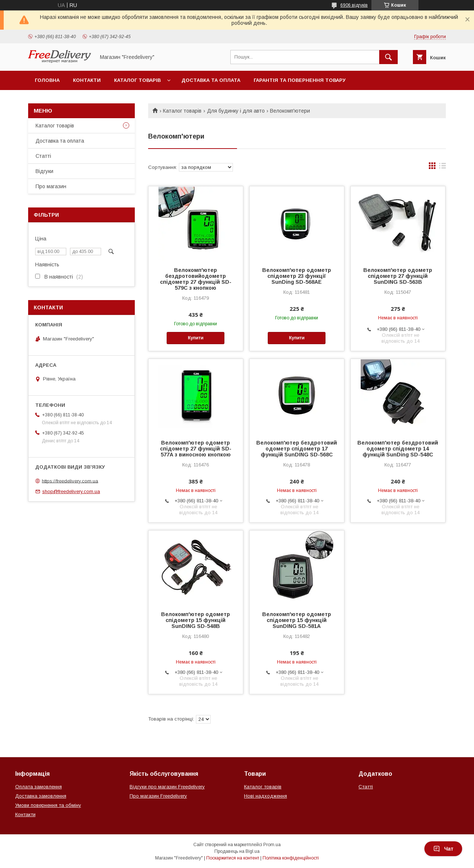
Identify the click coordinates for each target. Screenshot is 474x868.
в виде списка (443, 167)
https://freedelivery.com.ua (70, 481)
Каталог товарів (137, 80)
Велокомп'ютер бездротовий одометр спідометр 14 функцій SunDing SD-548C (398, 449)
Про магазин (51, 186)
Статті (43, 156)
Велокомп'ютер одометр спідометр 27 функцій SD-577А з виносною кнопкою (196, 449)
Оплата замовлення (39, 787)
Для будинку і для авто (236, 111)
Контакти (87, 80)
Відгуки (44, 171)
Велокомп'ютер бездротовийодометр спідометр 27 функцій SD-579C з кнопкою (196, 279)
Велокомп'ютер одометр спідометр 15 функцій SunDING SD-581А (297, 620)
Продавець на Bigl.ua (237, 851)
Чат (443, 849)
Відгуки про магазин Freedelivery (167, 787)
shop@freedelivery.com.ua (71, 491)
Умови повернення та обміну (48, 805)
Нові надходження (266, 796)
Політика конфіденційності (291, 858)
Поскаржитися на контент (233, 858)
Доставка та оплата (211, 80)
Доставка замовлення (41, 796)
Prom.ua (272, 845)
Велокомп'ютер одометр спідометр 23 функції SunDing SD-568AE (297, 276)
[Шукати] (388, 57)
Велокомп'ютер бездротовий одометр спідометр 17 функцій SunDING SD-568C (297, 449)
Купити (196, 338)
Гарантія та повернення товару (300, 80)
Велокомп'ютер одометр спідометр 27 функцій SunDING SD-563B (398, 276)
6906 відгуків (354, 5)
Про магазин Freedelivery (158, 796)
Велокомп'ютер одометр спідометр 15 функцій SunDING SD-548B (196, 620)
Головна (47, 80)
